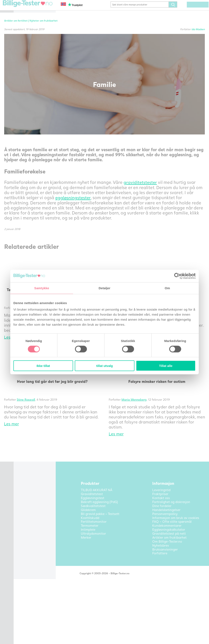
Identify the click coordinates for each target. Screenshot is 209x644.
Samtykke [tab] (42, 288)
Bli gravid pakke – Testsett (33, 35)
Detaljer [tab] (104, 288)
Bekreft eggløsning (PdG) (38, 27)
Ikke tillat (43, 366)
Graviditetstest (31, 15)
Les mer (74, 470)
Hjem (23, 9)
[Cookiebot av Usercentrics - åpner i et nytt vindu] (177, 276)
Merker (25, 110)
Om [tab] (167, 288)
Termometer (28, 81)
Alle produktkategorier (36, 116)
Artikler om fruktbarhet (37, 125)
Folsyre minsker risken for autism (173, 417)
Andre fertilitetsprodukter (34, 89)
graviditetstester (84, 198)
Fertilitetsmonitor (32, 69)
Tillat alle (166, 366)
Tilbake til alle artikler (87, 491)
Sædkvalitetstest (32, 75)
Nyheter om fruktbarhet (106, 27)
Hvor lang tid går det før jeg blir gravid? (99, 417)
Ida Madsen (198, 35)
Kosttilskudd (29, 62)
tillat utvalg (104, 366)
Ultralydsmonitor (32, 104)
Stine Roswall (89, 435)
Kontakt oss (28, 131)
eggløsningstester (85, 218)
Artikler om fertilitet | (80, 27)
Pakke (24, 50)
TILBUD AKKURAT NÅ (36, 44)
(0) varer (199, 11)
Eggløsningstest (31, 21)
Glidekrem (27, 56)
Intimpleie (27, 97)
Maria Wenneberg (165, 435)
